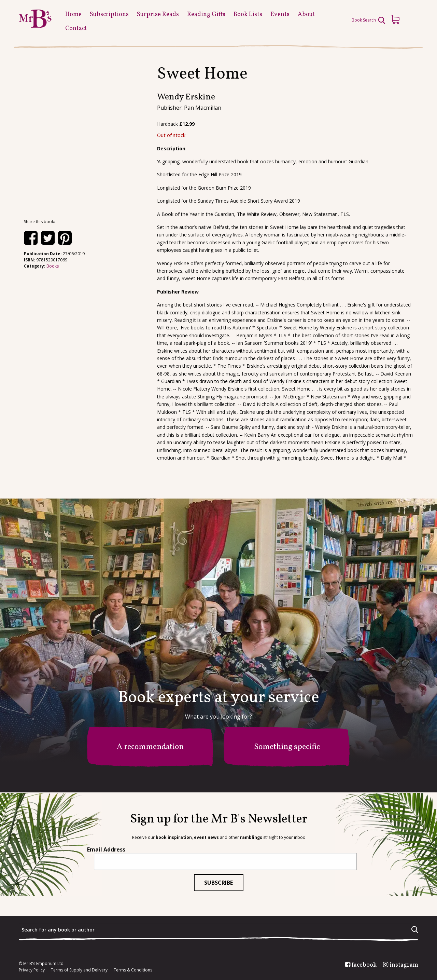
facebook (364, 965)
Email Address (106, 849)
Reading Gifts (206, 15)
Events (280, 15)
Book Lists (248, 15)
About (306, 15)
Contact (76, 29)
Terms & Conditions (133, 970)
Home (73, 15)
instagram (404, 965)
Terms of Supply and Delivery (79, 970)
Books (53, 266)
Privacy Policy (32, 970)
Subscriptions (109, 15)
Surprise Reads (158, 15)
